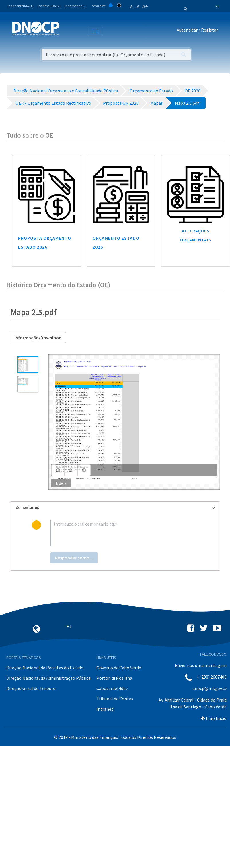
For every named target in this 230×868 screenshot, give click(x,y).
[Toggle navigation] (67, 31)
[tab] (115, 508)
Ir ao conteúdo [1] (21, 6)
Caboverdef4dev (112, 688)
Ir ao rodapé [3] (76, 6)
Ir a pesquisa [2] (49, 6)
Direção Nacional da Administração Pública (48, 678)
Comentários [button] (116, 507)
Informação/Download (38, 338)
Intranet (105, 709)
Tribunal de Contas (115, 699)
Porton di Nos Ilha (114, 678)
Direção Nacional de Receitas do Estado (45, 668)
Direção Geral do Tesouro (31, 688)
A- (132, 7)
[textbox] (124, 533)
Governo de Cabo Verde (119, 668)
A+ (145, 6)
